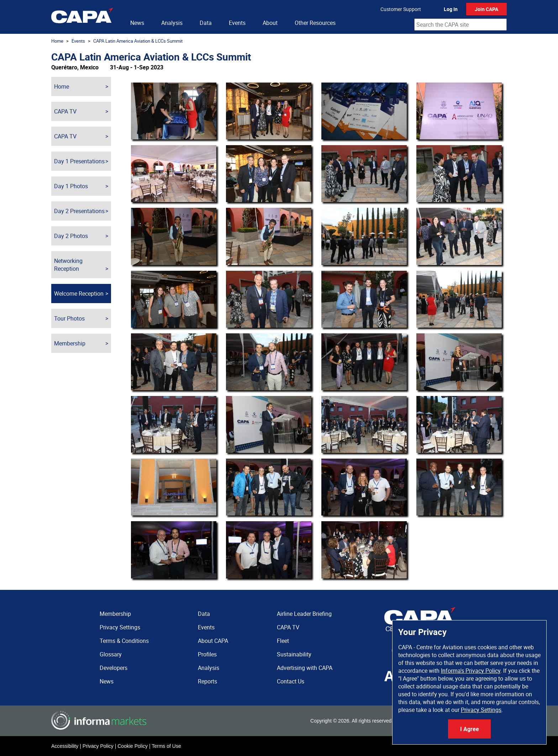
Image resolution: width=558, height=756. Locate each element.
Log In (451, 9)
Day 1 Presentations (79, 161)
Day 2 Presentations (79, 211)
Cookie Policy (133, 746)
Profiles (207, 654)
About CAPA (213, 641)
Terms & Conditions (124, 641)
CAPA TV (65, 111)
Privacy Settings (481, 710)
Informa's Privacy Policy (471, 671)
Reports (207, 681)
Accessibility (65, 746)
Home (57, 41)
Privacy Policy (98, 746)
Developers (114, 668)
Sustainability (294, 654)
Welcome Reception (79, 294)
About (270, 23)
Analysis (172, 23)
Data (206, 23)
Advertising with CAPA (305, 668)
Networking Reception (68, 265)
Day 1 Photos (71, 186)
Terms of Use (166, 746)
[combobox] (460, 25)
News (137, 23)
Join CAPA (486, 9)
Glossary (111, 654)
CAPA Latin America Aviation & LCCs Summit (138, 41)
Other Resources (315, 23)
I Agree (470, 729)
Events (237, 23)
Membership (70, 343)
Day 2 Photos (71, 236)
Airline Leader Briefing (304, 614)
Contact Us (291, 681)
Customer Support (401, 9)
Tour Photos (69, 318)
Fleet (283, 641)
